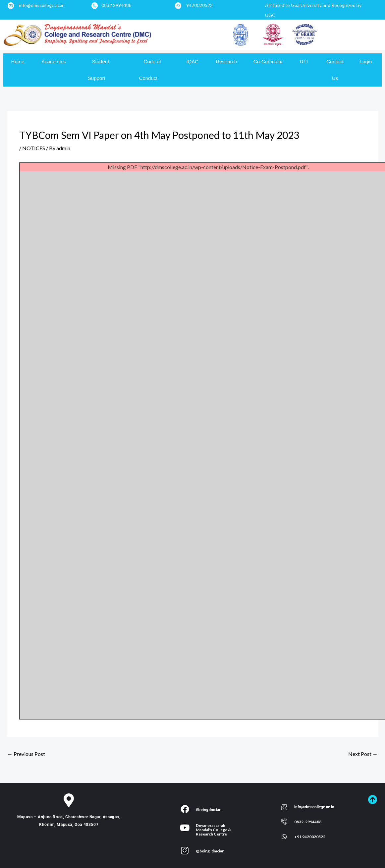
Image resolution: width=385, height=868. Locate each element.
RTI (305, 70)
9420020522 (199, 5)
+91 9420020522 (310, 837)
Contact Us (335, 70)
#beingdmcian (209, 809)
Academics (55, 70)
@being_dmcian (210, 851)
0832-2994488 (308, 822)
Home (19, 70)
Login (367, 70)
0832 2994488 (116, 5)
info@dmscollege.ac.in (42, 5)
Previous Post (26, 754)
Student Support (101, 70)
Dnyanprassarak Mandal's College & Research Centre (213, 830)
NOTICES (34, 148)
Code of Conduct (152, 70)
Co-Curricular (269, 70)
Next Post (363, 754)
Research (227, 70)
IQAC (193, 70)
